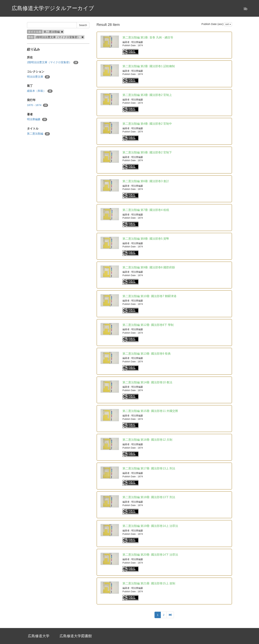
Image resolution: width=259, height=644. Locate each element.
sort (228, 24)
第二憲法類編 (38, 134)
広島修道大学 (39, 636)
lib (246, 9)
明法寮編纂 (37, 119)
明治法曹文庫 (38, 77)
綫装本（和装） (40, 91)
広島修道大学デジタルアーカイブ (53, 8)
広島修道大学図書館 (76, 636)
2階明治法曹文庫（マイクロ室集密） (53, 62)
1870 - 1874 (38, 105)
